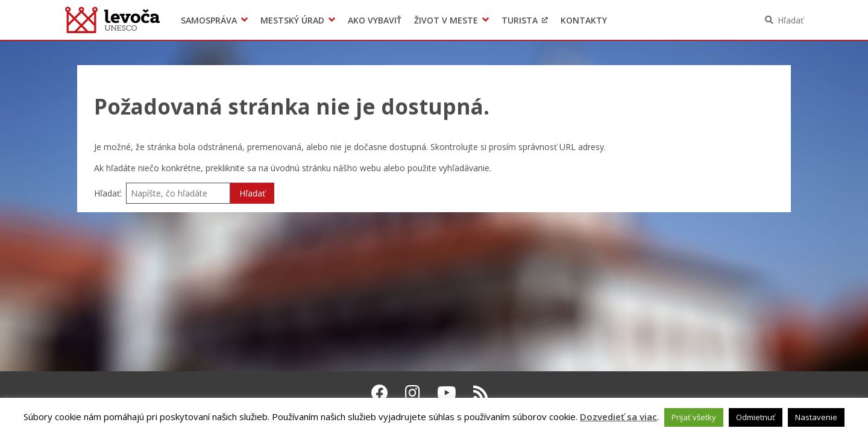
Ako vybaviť (375, 20)
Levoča (112, 20)
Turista (520, 20)
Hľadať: (108, 193)
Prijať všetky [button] (694, 417)
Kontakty (584, 20)
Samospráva (209, 20)
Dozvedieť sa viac (618, 417)
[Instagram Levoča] (413, 392)
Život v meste (446, 20)
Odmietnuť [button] (756, 417)
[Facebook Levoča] (380, 392)
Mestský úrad (292, 20)
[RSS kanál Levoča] (481, 392)
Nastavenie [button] (816, 417)
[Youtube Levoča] (447, 392)
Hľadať (791, 20)
